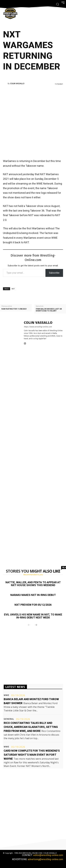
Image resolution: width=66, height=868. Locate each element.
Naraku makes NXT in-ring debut (33, 595)
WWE (6, 695)
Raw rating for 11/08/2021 (14, 309)
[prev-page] (29, 625)
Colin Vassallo (17, 84)
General (9, 719)
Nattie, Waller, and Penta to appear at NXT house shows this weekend (33, 584)
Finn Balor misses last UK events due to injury (49, 310)
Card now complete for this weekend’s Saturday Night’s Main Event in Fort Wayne (32, 755)
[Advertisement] (33, 122)
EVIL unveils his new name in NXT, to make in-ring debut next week (33, 616)
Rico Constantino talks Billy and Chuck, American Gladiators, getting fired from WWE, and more (31, 727)
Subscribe (54, 273)
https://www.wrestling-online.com (38, 327)
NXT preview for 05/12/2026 (33, 605)
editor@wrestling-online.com (48, 855)
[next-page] (36, 625)
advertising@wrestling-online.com (45, 859)
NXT (13, 289)
